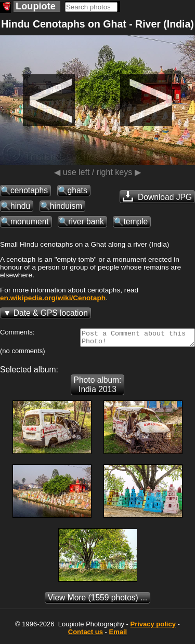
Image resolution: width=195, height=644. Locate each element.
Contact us (86, 635)
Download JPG (157, 196)
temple (135, 222)
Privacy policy (153, 627)
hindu (20, 206)
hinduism (66, 206)
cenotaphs (29, 190)
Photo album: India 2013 (98, 388)
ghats (77, 190)
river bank (86, 222)
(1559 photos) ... (97, 601)
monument (30, 222)
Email (118, 635)
